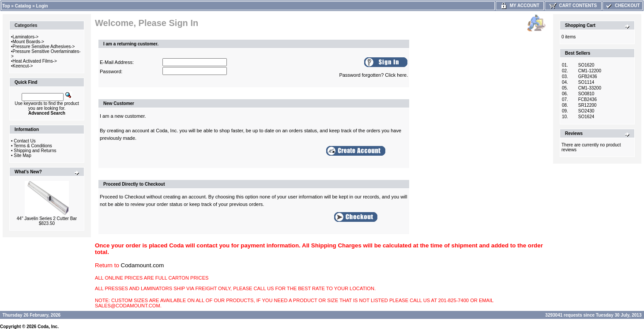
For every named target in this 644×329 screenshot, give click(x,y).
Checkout (622, 6)
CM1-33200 (590, 88)
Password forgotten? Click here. (373, 75)
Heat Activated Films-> (35, 61)
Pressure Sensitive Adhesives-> (44, 47)
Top (6, 6)
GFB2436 (588, 77)
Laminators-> (26, 37)
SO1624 (586, 117)
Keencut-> (23, 66)
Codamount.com (143, 265)
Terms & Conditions (33, 146)
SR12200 (588, 105)
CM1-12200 (590, 71)
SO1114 (586, 82)
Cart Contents (573, 6)
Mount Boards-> (28, 42)
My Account (520, 6)
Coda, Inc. (48, 327)
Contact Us (24, 141)
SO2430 (586, 111)
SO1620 (586, 65)
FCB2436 (588, 99)
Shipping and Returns (35, 151)
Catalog (23, 6)
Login (42, 6)
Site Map (22, 155)
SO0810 (586, 94)
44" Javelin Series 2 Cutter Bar (47, 219)
